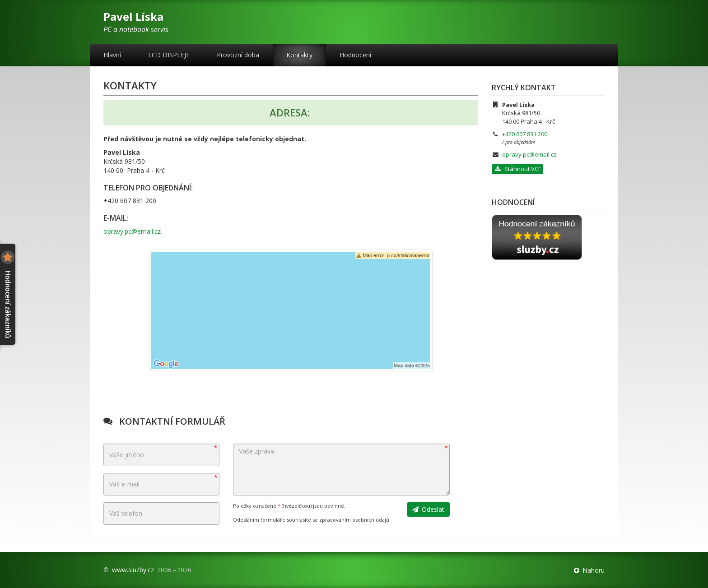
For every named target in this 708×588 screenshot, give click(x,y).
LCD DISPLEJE (169, 55)
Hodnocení (355, 55)
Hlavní (112, 55)
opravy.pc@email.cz (132, 231)
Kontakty (299, 55)
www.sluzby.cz (133, 570)
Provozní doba (238, 55)
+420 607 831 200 (525, 134)
